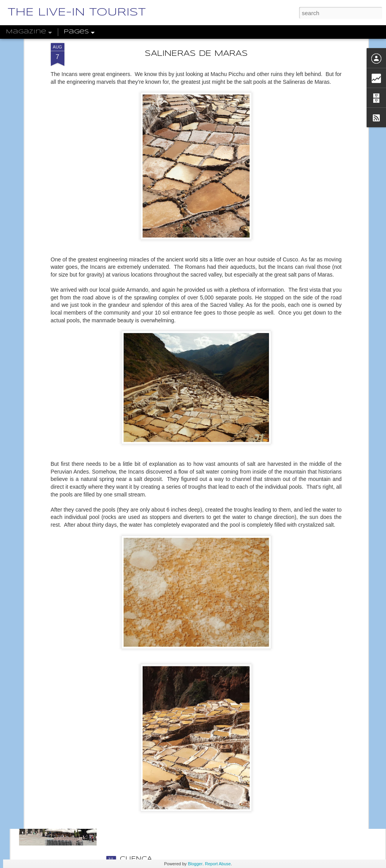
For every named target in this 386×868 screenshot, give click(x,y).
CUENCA (136, 859)
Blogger (195, 864)
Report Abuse (218, 864)
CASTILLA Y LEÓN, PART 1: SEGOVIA (184, 771)
